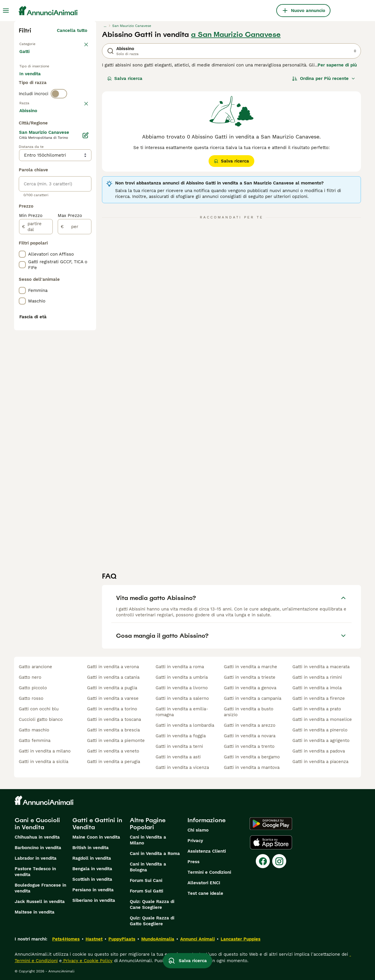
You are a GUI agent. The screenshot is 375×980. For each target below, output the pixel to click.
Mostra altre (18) (69, 270)
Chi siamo (198, 830)
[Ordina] (324, 78)
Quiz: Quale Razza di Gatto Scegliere (152, 921)
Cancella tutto (72, 30)
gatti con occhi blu (39, 709)
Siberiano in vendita (94, 900)
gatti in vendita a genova (250, 688)
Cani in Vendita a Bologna (148, 867)
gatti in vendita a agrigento (321, 740)
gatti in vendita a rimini (317, 677)
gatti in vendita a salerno (182, 698)
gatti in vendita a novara (250, 736)
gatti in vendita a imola (317, 688)
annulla (79, 133)
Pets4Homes (66, 939)
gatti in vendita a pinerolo (320, 730)
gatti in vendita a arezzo (250, 725)
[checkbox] (22, 163)
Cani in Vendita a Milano (148, 840)
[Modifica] (86, 296)
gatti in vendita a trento (249, 746)
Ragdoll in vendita (92, 858)
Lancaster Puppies (241, 939)
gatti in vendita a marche (250, 667)
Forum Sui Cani (146, 880)
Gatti (26, 57)
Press (194, 862)
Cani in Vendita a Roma (155, 854)
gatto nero (30, 677)
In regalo (68, 84)
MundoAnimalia (158, 939)
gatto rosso (31, 698)
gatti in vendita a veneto (113, 751)
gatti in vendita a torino (112, 709)
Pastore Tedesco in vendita (35, 872)
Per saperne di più (337, 65)
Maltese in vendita (35, 912)
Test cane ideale (205, 893)
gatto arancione (35, 667)
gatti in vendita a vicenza (182, 767)
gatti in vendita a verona (113, 667)
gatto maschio (34, 730)
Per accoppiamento (45, 98)
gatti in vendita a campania (253, 698)
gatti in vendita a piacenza (320, 762)
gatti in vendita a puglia (112, 688)
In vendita (35, 84)
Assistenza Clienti (207, 851)
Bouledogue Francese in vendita (40, 888)
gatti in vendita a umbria (182, 677)
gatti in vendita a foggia (181, 736)
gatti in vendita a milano (45, 751)
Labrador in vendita (36, 858)
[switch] (59, 121)
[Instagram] (279, 861)
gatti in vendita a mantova (252, 767)
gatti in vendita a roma (180, 667)
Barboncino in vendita (38, 848)
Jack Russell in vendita (40, 902)
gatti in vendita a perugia (114, 762)
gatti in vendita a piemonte (116, 740)
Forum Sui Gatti (146, 891)
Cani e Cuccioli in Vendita (37, 824)
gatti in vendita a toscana (114, 719)
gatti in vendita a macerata (321, 667)
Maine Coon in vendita (96, 837)
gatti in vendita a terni (179, 746)
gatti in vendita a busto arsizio (249, 712)
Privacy (195, 841)
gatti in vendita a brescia (113, 730)
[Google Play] (271, 824)
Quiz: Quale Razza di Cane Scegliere (152, 904)
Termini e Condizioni (209, 872)
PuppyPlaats (122, 939)
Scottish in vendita (92, 879)
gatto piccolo (33, 688)
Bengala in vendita (92, 869)
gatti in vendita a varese (113, 698)
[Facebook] (263, 861)
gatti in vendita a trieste (250, 677)
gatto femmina (35, 740)
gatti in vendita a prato (317, 709)
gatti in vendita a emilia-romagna (182, 712)
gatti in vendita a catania (113, 677)
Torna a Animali (37, 43)
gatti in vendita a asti (178, 757)
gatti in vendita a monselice (322, 719)
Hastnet (94, 939)
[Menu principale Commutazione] (6, 11)
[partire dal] (36, 387)
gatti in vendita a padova (319, 751)
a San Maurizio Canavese (236, 35)
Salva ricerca (125, 78)
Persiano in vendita (93, 890)
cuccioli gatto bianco (41, 719)
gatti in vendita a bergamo (252, 757)
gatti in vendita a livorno (182, 688)
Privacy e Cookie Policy (87, 961)
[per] (75, 387)
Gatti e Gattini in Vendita (97, 824)
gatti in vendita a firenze (319, 698)
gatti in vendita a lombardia (185, 725)
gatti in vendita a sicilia (44, 762)
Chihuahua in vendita (37, 837)
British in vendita (91, 848)
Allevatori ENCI (204, 883)
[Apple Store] (271, 842)
